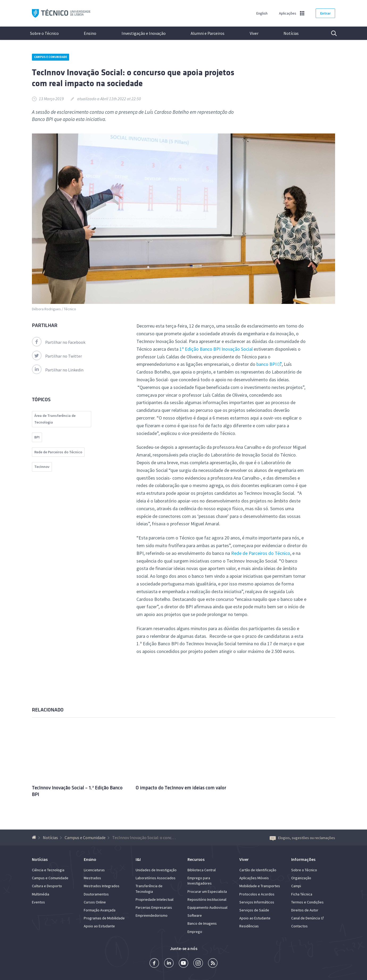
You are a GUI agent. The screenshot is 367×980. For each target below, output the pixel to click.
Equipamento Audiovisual (207, 907)
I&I (138, 859)
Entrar (325, 13)
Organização (301, 878)
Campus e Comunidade (51, 57)
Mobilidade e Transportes (260, 886)
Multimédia (41, 894)
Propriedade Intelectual (155, 899)
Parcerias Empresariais (154, 907)
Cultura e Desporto (47, 886)
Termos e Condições (307, 902)
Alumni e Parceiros (208, 33)
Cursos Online (95, 902)
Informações (303, 859)
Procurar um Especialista (207, 891)
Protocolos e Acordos (257, 894)
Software (195, 915)
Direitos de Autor (305, 910)
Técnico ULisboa (61, 13)
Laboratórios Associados (156, 878)
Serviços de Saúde (254, 910)
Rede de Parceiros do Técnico (261, 553)
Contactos (299, 926)
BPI (37, 437)
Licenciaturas (94, 870)
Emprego (195, 932)
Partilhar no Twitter (57, 356)
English (262, 13)
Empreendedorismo (152, 915)
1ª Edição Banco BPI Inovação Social (216, 349)
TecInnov (42, 467)
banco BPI (266, 364)
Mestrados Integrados (102, 886)
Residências (249, 926)
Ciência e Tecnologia (48, 870)
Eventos (38, 902)
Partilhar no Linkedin (58, 370)
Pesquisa (331, 33)
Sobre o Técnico (44, 33)
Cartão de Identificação (258, 870)
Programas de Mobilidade (104, 918)
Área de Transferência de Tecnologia (55, 419)
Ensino (90, 33)
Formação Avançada (100, 910)
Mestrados (92, 878)
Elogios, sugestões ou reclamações (302, 838)
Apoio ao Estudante (99, 926)
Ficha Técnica (302, 894)
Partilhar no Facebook (59, 342)
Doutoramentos (96, 894)
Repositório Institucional (207, 899)
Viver (254, 33)
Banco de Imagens (202, 923)
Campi (296, 886)
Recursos (196, 859)
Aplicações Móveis (254, 878)
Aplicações (288, 13)
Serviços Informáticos (257, 902)
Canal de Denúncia (306, 918)
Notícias (291, 33)
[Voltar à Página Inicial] (35, 837)
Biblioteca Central (202, 870)
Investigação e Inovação (144, 33)
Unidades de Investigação (156, 870)
